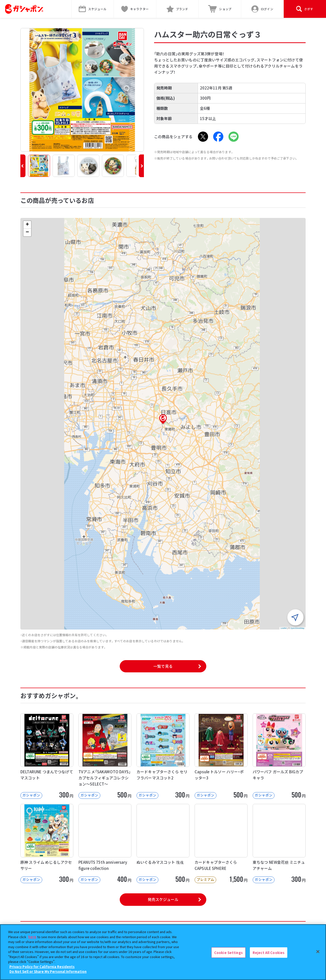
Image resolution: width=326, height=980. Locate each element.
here (32, 937)
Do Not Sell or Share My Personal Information (48, 972)
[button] (23, 166)
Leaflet (284, 628)
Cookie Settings (228, 953)
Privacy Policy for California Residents (42, 967)
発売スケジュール (163, 899)
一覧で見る (163, 666)
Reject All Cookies (269, 953)
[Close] (318, 952)
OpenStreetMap (297, 628)
